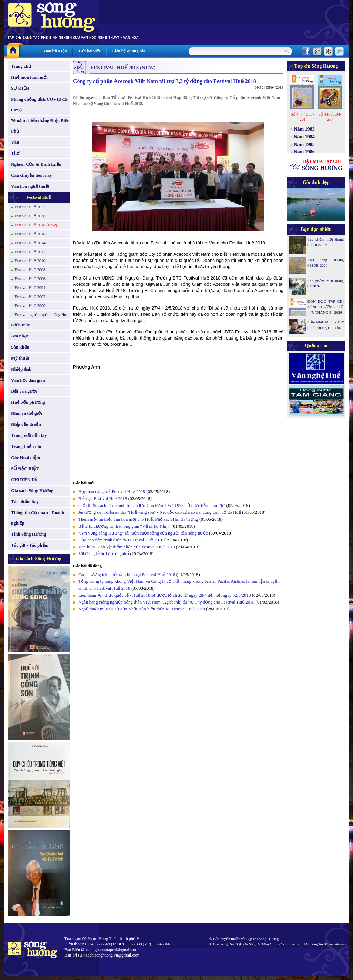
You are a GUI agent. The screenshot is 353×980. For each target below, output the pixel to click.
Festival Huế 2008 (30, 270)
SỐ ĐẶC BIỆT (25, 468)
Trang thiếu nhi (26, 446)
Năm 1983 (304, 129)
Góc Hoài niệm (26, 457)
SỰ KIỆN (20, 88)
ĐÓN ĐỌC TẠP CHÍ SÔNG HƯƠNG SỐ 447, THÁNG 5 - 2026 (326, 307)
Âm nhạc (20, 336)
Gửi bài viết (89, 51)
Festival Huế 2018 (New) (36, 225)
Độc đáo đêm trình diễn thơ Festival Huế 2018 (121, 540)
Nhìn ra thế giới (27, 413)
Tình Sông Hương (29, 534)
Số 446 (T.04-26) (330, 117)
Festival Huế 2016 (30, 234)
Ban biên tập (56, 51)
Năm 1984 (304, 137)
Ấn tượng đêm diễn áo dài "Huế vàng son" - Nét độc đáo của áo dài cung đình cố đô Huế (160, 512)
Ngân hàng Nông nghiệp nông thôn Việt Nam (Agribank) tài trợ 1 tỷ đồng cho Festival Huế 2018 (167, 602)
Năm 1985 (304, 144)
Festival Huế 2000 (30, 306)
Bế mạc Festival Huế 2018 (103, 498)
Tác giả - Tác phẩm (30, 545)
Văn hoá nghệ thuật (30, 186)
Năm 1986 (304, 152)
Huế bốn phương (28, 402)
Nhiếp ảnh (21, 369)
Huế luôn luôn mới (29, 77)
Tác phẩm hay (25, 502)
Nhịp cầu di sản (26, 424)
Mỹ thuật (20, 358)
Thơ (15, 153)
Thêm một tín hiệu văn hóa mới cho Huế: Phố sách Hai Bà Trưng (138, 519)
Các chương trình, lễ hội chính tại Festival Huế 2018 (127, 574)
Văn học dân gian (28, 380)
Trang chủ (21, 66)
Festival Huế (39, 197)
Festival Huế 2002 (30, 297)
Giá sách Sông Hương (32, 491)
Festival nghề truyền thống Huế (42, 315)
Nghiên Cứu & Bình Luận (36, 164)
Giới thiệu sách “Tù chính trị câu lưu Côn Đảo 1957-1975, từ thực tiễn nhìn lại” (152, 505)
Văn (15, 142)
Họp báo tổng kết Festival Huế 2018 (112, 492)
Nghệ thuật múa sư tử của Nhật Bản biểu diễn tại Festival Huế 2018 (142, 609)
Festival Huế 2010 (30, 261)
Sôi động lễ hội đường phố (104, 554)
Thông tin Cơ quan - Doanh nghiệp (38, 518)
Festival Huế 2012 (30, 252)
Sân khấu (20, 347)
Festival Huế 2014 (30, 243)
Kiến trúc (20, 325)
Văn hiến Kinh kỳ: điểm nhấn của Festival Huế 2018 (127, 547)
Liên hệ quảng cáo (129, 51)
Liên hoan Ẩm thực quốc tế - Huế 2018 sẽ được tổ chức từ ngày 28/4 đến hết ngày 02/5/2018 (165, 595)
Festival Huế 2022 (30, 207)
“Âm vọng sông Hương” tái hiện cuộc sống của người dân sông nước (144, 533)
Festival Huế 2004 (30, 288)
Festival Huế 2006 (30, 279)
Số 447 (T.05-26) (302, 117)
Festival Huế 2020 (30, 216)
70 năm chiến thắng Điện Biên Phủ (40, 126)
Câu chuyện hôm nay (32, 175)
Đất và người (24, 391)
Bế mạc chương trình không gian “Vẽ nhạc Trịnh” (124, 526)
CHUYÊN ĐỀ (24, 479)
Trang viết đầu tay (29, 435)
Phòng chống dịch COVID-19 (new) (39, 104)
